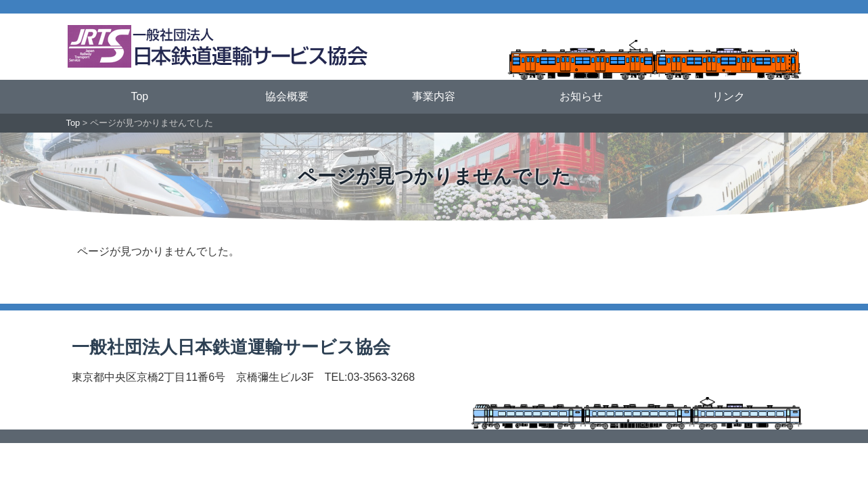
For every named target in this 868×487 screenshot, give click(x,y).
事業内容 (434, 96)
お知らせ (581, 96)
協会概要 (287, 96)
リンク (729, 96)
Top (139, 96)
